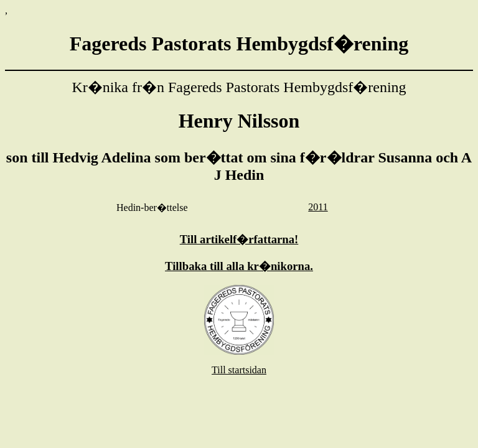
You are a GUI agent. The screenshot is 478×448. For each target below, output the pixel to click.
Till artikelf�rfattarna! (239, 239)
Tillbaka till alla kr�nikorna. (239, 266)
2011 (318, 207)
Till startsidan (239, 370)
